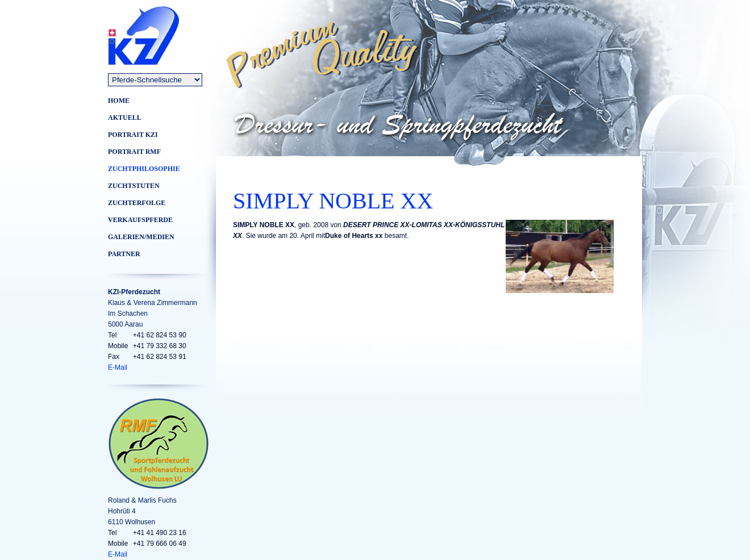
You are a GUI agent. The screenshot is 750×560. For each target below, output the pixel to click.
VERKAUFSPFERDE (140, 220)
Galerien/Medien (141, 237)
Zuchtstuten (134, 186)
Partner (124, 254)
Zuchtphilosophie (144, 169)
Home (119, 101)
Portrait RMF (134, 152)
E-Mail (118, 367)
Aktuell (125, 118)
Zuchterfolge (137, 203)
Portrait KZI (133, 135)
